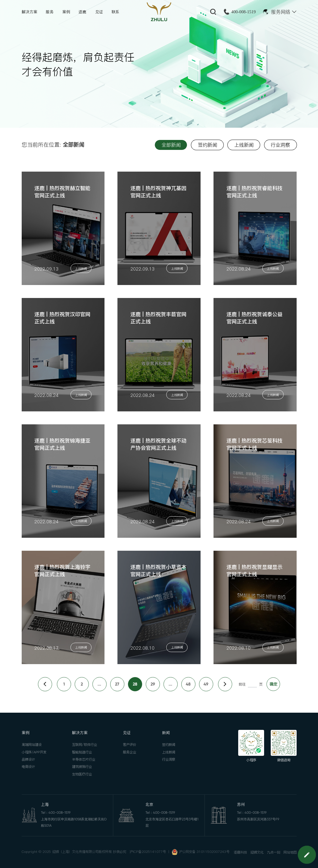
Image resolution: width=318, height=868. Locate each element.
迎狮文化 (257, 852)
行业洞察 (169, 759)
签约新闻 (169, 745)
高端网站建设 (32, 745)
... (99, 684)
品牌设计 (28, 759)
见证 (99, 12)
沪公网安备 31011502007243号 (204, 852)
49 (206, 684)
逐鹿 (83, 12)
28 (135, 684)
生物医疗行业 (82, 774)
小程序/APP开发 (34, 752)
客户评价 (129, 745)
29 (153, 684)
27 (117, 684)
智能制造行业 (82, 752)
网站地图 (290, 852)
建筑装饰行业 (82, 767)
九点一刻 (273, 852)
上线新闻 (169, 752)
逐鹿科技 (240, 852)
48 (188, 684)
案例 (66, 12)
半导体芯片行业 (84, 759)
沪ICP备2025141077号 (148, 852)
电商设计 (28, 767)
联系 (115, 12)
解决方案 (30, 12)
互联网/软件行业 (84, 745)
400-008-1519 (243, 12)
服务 (50, 12)
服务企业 (129, 752)
